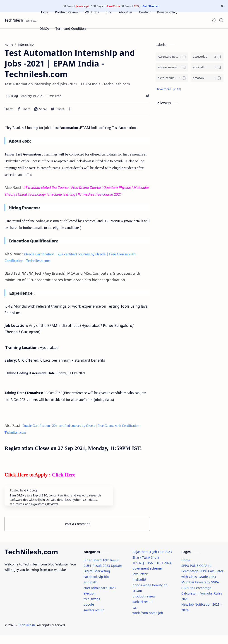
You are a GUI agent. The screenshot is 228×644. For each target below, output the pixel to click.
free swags (92, 608)
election (90, 602)
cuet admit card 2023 (100, 597)
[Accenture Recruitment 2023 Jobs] (172, 59)
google (89, 613)
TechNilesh (14, 20)
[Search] (221, 20)
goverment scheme (147, 577)
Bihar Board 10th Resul (101, 569)
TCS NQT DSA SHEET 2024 (152, 572)
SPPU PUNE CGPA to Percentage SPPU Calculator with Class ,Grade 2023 (202, 580)
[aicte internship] (172, 80)
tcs (135, 616)
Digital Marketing (97, 580)
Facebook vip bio (96, 586)
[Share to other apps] (70, 111)
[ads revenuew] (172, 70)
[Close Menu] (221, 6)
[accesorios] (207, 59)
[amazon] (207, 80)
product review (144, 605)
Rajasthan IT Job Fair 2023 (152, 561)
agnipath (90, 591)
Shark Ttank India (146, 566)
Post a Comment (77, 526)
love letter (140, 583)
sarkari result (94, 619)
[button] (214, 20)
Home (186, 569)
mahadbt (139, 588)
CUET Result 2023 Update (103, 575)
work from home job (148, 622)
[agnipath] (207, 70)
